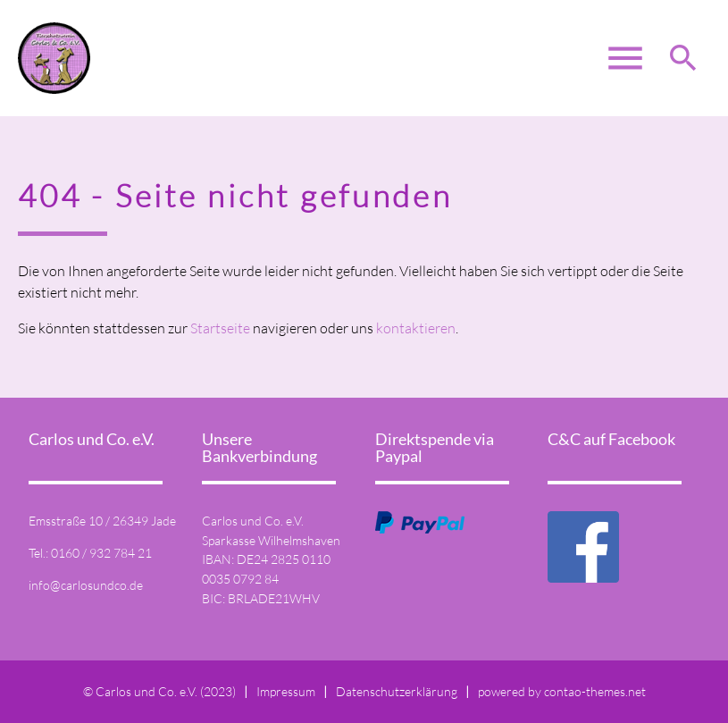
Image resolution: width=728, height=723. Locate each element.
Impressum (286, 691)
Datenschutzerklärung (397, 691)
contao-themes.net (595, 691)
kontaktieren (416, 328)
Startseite (220, 328)
